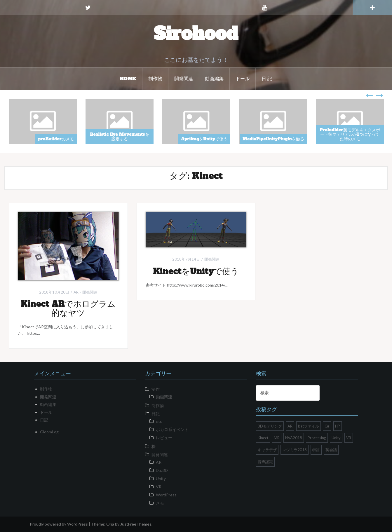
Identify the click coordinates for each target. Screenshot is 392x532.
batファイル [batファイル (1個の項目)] (309, 426)
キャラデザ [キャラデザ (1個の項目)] (267, 450)
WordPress (166, 495)
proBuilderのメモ (56, 139)
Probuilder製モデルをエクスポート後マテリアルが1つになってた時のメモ (350, 134)
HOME (128, 79)
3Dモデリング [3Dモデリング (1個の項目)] (270, 426)
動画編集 (214, 79)
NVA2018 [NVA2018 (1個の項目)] (294, 438)
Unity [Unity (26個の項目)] (336, 438)
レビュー (164, 438)
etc (159, 421)
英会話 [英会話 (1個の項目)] (331, 450)
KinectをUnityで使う (196, 271)
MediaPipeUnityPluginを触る (273, 139)
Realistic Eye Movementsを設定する (119, 136)
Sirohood (196, 34)
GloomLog (49, 432)
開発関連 (184, 79)
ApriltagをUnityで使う (204, 139)
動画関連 (164, 397)
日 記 (267, 79)
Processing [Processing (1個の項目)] (317, 438)
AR (76, 292)
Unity (161, 478)
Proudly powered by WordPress (59, 524)
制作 (156, 389)
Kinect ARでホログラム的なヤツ (68, 308)
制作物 (155, 79)
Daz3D (162, 470)
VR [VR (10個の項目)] (349, 438)
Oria (110, 524)
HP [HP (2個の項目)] (338, 426)
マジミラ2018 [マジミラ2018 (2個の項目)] (295, 450)
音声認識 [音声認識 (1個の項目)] (265, 462)
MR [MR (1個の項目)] (277, 438)
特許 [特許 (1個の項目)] (316, 450)
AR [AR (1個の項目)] (290, 426)
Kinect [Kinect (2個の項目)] (263, 438)
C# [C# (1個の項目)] (327, 426)
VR (159, 487)
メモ (160, 503)
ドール (243, 79)
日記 (44, 420)
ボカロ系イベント (172, 429)
